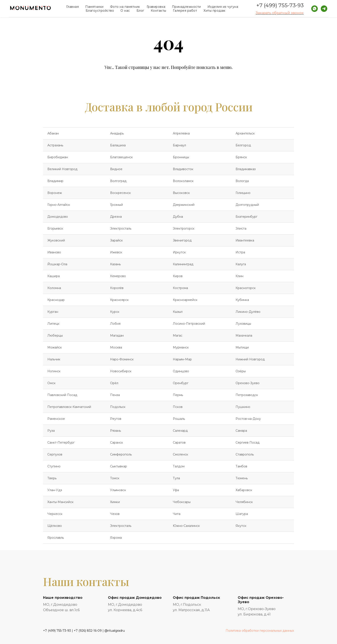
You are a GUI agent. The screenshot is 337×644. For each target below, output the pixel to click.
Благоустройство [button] (100, 11)
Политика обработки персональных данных (260, 631)
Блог (140, 11)
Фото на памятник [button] (125, 7)
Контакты (159, 11)
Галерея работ (185, 11)
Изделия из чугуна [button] (223, 7)
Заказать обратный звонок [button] (280, 13)
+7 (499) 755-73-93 (280, 5)
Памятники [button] (94, 7)
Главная (73, 7)
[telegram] (324, 9)
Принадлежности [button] (186, 7)
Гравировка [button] (156, 7)
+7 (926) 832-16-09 (88, 631)
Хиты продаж (214, 11)
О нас (125, 11)
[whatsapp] (315, 9)
